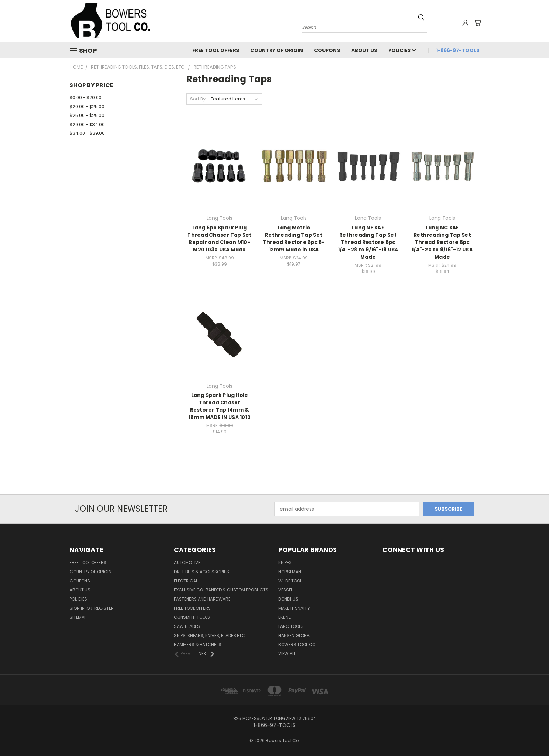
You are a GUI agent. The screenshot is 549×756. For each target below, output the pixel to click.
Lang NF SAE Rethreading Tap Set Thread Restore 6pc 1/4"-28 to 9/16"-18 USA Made (368, 242)
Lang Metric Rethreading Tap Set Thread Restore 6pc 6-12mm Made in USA (294, 239)
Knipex (285, 563)
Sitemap (78, 617)
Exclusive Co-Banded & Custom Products (221, 590)
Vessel (286, 590)
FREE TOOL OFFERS (216, 50)
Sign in (78, 608)
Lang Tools (291, 626)
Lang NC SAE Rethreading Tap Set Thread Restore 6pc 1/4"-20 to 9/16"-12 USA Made (442, 242)
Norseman (290, 572)
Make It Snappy (294, 608)
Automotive (187, 563)
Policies (402, 50)
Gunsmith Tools (192, 617)
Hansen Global (295, 635)
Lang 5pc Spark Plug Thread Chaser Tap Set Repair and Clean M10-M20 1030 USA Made (219, 239)
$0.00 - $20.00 (86, 97)
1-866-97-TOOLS (458, 50)
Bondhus (288, 599)
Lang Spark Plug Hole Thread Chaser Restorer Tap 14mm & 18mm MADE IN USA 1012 (220, 406)
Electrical (186, 581)
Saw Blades (187, 626)
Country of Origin (277, 50)
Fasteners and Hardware (202, 599)
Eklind (285, 617)
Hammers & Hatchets (198, 645)
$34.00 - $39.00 (87, 133)
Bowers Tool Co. (297, 645)
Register (104, 608)
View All (287, 654)
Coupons (327, 50)
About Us (364, 50)
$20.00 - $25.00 (87, 107)
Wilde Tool (290, 581)
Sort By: (198, 99)
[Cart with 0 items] (478, 23)
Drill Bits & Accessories (201, 572)
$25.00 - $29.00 (87, 115)
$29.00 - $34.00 (87, 124)
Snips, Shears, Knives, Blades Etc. (210, 635)
